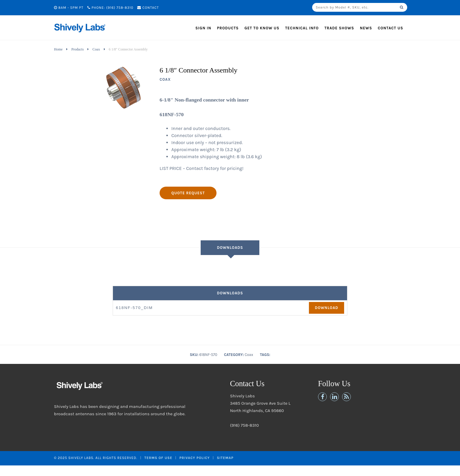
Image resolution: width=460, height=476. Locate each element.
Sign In (203, 28)
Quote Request (188, 193)
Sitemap (225, 458)
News (366, 28)
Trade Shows (339, 28)
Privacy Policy (195, 458)
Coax (96, 49)
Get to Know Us (262, 28)
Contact (148, 8)
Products (228, 28)
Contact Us (391, 28)
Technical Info (302, 28)
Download (327, 308)
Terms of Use (158, 458)
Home (58, 49)
